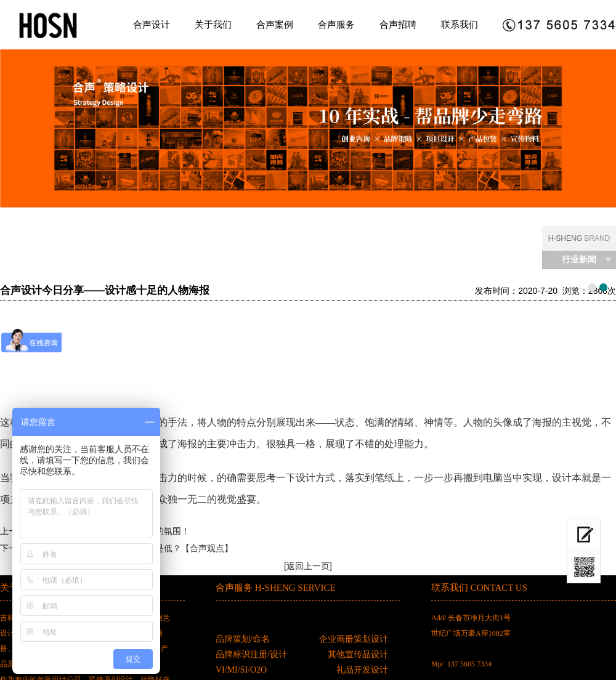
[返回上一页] (308, 566)
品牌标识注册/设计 (251, 654)
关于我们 (213, 24)
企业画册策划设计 (354, 639)
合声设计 (152, 24)
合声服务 (336, 24)
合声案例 (275, 24)
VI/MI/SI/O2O (241, 670)
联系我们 (460, 24)
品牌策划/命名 (243, 639)
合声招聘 (398, 24)
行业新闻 (579, 260)
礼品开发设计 (362, 670)
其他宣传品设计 (358, 654)
